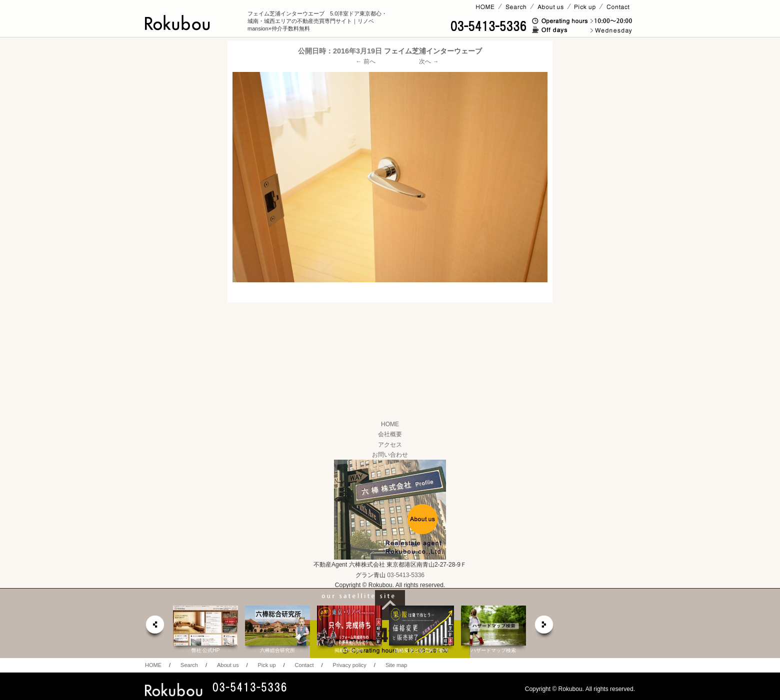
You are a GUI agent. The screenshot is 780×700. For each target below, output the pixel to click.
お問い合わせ (390, 455)
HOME (390, 424)
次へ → (429, 61)
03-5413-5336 (406, 575)
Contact (304, 665)
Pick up (266, 665)
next (544, 627)
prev (154, 627)
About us (228, 665)
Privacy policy (350, 665)
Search (189, 665)
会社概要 (390, 434)
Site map (396, 665)
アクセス (390, 445)
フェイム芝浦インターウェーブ (433, 51)
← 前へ (366, 61)
